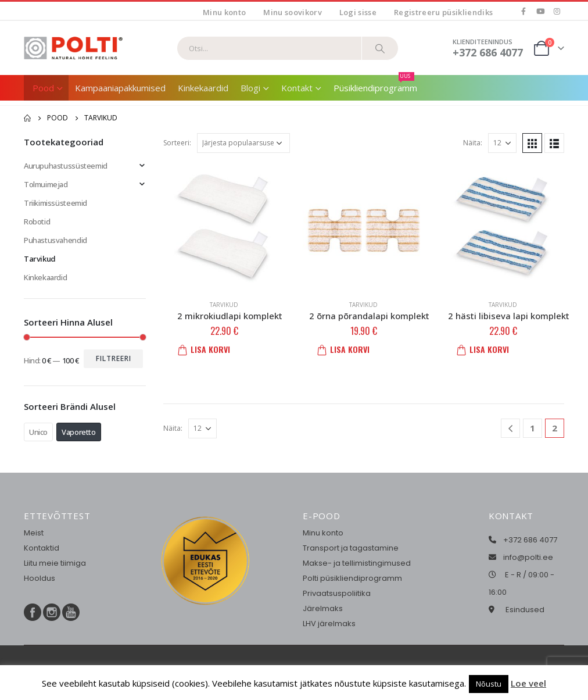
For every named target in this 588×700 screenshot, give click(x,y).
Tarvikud (224, 305)
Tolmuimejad (46, 184)
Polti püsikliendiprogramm (352, 578)
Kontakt (297, 88)
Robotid (37, 222)
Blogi (250, 88)
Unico (38, 432)
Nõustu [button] (489, 684)
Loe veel (528, 683)
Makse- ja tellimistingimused (357, 563)
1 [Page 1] (533, 428)
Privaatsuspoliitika (337, 593)
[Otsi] (380, 48)
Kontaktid (42, 548)
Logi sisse (358, 12)
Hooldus (40, 578)
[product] (224, 226)
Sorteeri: (177, 143)
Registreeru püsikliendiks (443, 12)
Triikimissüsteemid (55, 203)
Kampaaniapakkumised (120, 88)
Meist (34, 533)
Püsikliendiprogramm (375, 84)
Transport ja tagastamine (351, 548)
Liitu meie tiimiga (55, 563)
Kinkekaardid (203, 88)
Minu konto (224, 12)
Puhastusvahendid (55, 240)
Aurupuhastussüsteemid (66, 166)
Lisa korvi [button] (207, 349)
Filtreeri (114, 358)
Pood (43, 88)
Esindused (525, 610)
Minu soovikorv (293, 12)
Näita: (473, 143)
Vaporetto (79, 432)
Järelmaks (323, 608)
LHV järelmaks (329, 624)
